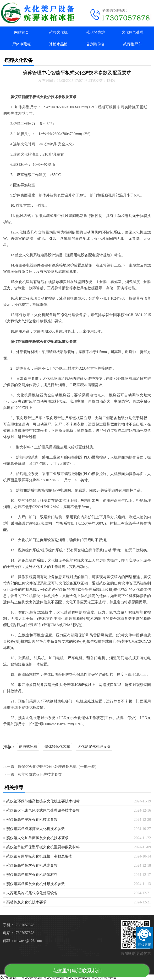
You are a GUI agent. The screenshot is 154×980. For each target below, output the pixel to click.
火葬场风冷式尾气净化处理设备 (32, 893)
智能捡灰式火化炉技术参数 (40, 774)
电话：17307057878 (19, 933)
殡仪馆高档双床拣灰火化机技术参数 (36, 829)
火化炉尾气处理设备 (94, 747)
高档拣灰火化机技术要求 (26, 902)
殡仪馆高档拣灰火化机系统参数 (32, 866)
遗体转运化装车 (57, 747)
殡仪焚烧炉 (96, 32)
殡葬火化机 (58, 32)
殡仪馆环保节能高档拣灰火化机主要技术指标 (43, 801)
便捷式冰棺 (28, 747)
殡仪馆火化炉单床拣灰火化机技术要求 (37, 838)
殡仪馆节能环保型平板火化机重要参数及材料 (43, 847)
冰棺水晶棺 (58, 44)
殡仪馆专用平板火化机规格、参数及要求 (39, 856)
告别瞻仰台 (96, 44)
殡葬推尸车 (133, 44)
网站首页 (21, 32)
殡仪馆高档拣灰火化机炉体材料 (32, 875)
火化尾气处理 (133, 32)
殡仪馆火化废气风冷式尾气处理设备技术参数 (43, 810)
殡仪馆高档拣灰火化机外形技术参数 (36, 884)
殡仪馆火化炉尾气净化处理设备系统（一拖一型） (58, 767)
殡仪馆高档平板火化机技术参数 (32, 820)
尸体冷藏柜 (21, 44)
